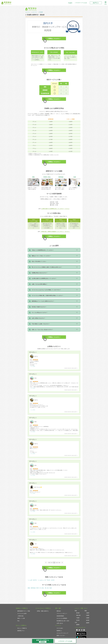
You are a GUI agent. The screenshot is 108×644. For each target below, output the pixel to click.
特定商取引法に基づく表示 (63, 621)
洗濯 (50, 588)
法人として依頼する (22, 628)
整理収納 (33, 588)
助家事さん (59, 631)
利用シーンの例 (21, 618)
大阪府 (88, 613)
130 (49, 563)
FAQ (18, 621)
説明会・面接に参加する (43, 611)
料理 (37, 588)
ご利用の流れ (20, 616)
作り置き (42, 588)
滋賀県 (88, 623)
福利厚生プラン (21, 631)
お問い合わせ (60, 623)
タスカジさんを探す (22, 613)
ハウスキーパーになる (81, 3)
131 (51, 563)
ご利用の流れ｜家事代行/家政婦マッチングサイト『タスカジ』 (55, 231)
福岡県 (78, 625)
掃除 (29, 588)
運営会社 (59, 611)
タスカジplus (60, 628)
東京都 (78, 613)
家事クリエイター (61, 635)
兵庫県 (88, 615)
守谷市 (48, 580)
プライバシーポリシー (62, 613)
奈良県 (88, 620)
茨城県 (41, 12)
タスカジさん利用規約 (62, 618)
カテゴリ (35, 12)
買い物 (47, 588)
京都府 (88, 618)
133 (57, 563)
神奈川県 (78, 615)
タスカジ (28, 12)
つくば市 (30, 580)
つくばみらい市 (42, 580)
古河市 (53, 580)
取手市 (35, 580)
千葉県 (78, 618)
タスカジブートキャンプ (62, 633)
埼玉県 (78, 620)
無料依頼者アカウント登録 (24, 611)
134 (59, 563)
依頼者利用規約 (60, 616)
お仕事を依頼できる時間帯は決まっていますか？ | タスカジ (55, 209)
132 (54, 563)
